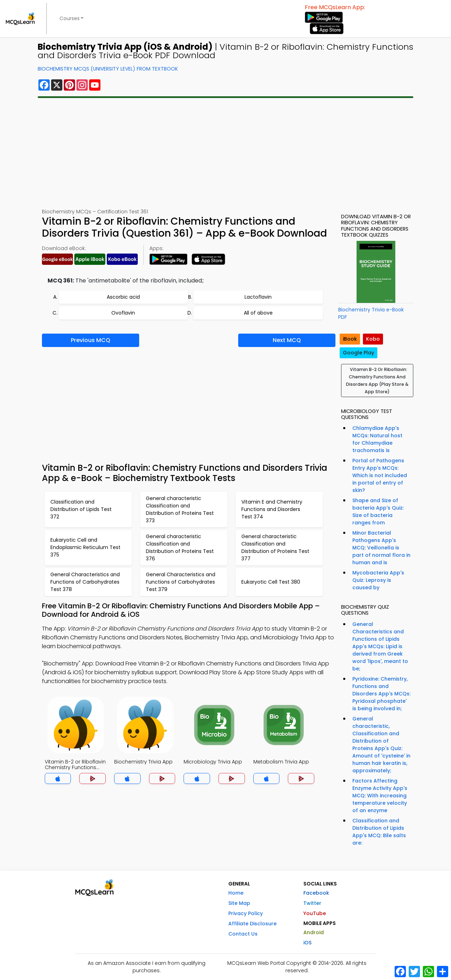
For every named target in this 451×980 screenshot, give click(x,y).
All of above (258, 313)
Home (236, 893)
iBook (350, 339)
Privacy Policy (246, 913)
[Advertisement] (225, 153)
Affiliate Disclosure (252, 924)
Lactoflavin (258, 297)
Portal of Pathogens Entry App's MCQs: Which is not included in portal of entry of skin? (380, 475)
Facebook (316, 893)
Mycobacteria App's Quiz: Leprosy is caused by (378, 580)
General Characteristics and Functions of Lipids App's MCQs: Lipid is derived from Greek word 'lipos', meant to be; (380, 646)
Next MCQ (287, 340)
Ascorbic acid (123, 297)
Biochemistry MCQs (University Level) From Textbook (108, 69)
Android (314, 932)
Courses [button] (70, 18)
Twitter (312, 903)
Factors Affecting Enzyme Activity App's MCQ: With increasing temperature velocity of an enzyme (380, 796)
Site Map (239, 903)
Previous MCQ (91, 340)
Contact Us (243, 934)
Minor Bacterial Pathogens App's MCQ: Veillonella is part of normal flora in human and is (381, 548)
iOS (307, 943)
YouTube (315, 913)
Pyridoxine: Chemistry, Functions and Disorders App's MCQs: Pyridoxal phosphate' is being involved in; (381, 694)
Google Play (359, 353)
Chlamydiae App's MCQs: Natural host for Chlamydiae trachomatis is (377, 439)
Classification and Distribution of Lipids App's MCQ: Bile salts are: (379, 832)
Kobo (373, 339)
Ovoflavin (123, 313)
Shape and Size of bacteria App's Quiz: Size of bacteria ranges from (378, 512)
